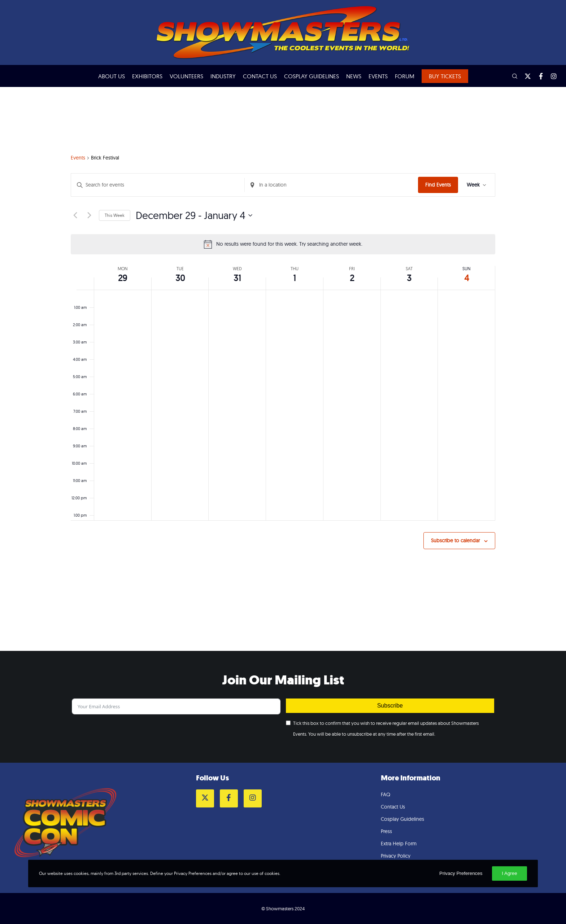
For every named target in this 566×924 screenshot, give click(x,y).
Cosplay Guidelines (402, 819)
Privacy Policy (396, 856)
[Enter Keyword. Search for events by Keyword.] (158, 185)
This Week (115, 215)
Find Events (438, 185)
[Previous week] (75, 215)
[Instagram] (550, 76)
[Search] (511, 76)
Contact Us (393, 807)
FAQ (386, 794)
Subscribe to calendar (455, 540)
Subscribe (390, 706)
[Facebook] (537, 76)
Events (78, 158)
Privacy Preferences (461, 873)
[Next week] (89, 215)
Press (386, 831)
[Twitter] (524, 76)
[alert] (283, 244)
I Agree (509, 873)
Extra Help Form (399, 844)
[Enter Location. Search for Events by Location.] (331, 185)
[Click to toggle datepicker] (194, 215)
